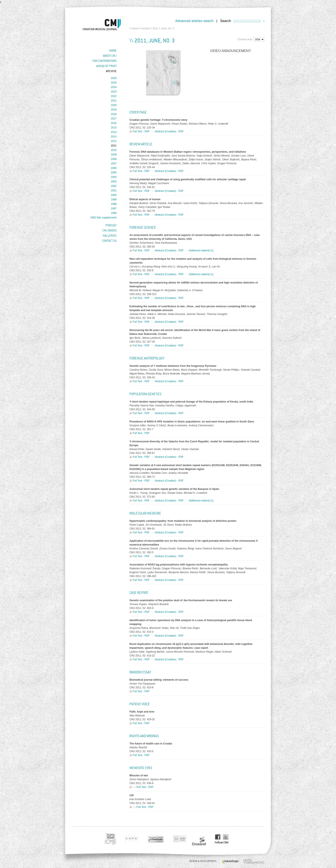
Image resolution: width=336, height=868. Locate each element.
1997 (114, 209)
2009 (114, 155)
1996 (114, 213)
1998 (114, 204)
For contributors (104, 61)
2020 (114, 105)
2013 (114, 137)
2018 (114, 114)
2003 (114, 182)
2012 (114, 141)
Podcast (111, 225)
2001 (114, 191)
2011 (155, 28)
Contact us (109, 241)
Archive (145, 28)
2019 (114, 110)
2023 (114, 92)
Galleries (110, 236)
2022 (114, 96)
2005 (114, 173)
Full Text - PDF (141, 131)
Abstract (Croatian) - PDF (169, 131)
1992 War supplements (103, 218)
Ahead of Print (106, 66)
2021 (114, 101)
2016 (114, 123)
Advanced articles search (194, 21)
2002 (114, 186)
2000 (114, 195)
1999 (114, 200)
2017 (114, 119)
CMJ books (109, 230)
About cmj (110, 56)
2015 (114, 128)
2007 (114, 164)
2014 (114, 132)
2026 (114, 78)
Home (135, 28)
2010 (114, 150)
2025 (114, 83)
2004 (114, 177)
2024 (114, 87)
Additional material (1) (201, 251)
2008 (114, 159)
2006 (114, 168)
